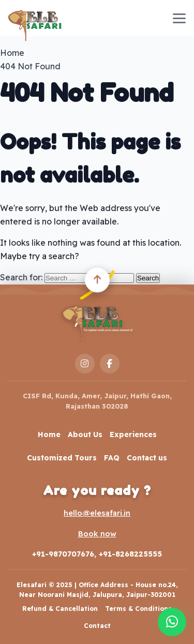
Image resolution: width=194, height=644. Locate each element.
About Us (85, 435)
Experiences (133, 435)
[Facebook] (110, 364)
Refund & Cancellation (60, 609)
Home (49, 435)
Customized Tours (62, 458)
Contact (97, 626)
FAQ (112, 458)
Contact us (147, 458)
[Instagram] (85, 364)
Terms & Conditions (138, 609)
